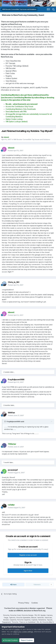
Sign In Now (28, 571)
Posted (16, 151)
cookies (17, 629)
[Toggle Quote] (5, 421)
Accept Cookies (10, 640)
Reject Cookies (27, 640)
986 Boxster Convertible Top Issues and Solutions (32, 139)
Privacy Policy (24, 603)
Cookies (35, 603)
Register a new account (28, 555)
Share (13, 584)
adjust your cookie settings (23, 632)
